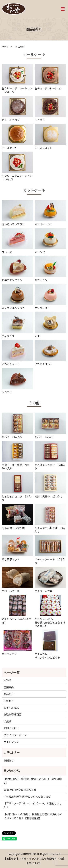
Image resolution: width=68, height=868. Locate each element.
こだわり (9, 701)
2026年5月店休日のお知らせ (20, 790)
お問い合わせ (11, 728)
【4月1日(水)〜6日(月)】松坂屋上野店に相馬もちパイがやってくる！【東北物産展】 (33, 816)
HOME (5, 46)
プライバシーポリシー (16, 735)
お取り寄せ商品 (13, 714)
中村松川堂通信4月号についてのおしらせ (27, 796)
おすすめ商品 (11, 708)
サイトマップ (11, 742)
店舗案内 (9, 687)
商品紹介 (9, 694)
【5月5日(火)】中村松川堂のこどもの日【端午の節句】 (33, 781)
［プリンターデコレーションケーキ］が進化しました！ (33, 805)
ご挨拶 (7, 721)
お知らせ (9, 760)
